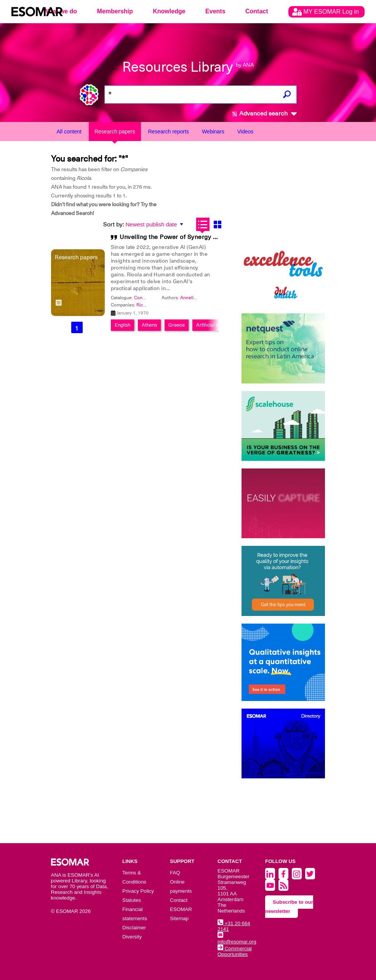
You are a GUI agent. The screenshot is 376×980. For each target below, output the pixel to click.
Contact (257, 11)
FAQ (175, 873)
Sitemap (179, 918)
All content (69, 132)
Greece (177, 325)
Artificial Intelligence (218, 325)
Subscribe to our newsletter (289, 907)
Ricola (143, 305)
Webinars (213, 132)
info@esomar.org (237, 939)
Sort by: (114, 225)
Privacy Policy (138, 891)
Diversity (132, 937)
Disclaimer (134, 928)
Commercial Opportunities (235, 951)
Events (215, 11)
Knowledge (169, 11)
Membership (115, 11)
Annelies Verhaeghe (201, 298)
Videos (246, 132)
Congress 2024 (150, 298)
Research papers (115, 132)
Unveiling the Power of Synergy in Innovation (185, 237)
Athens (149, 325)
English (122, 325)
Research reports (169, 132)
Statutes (132, 900)
